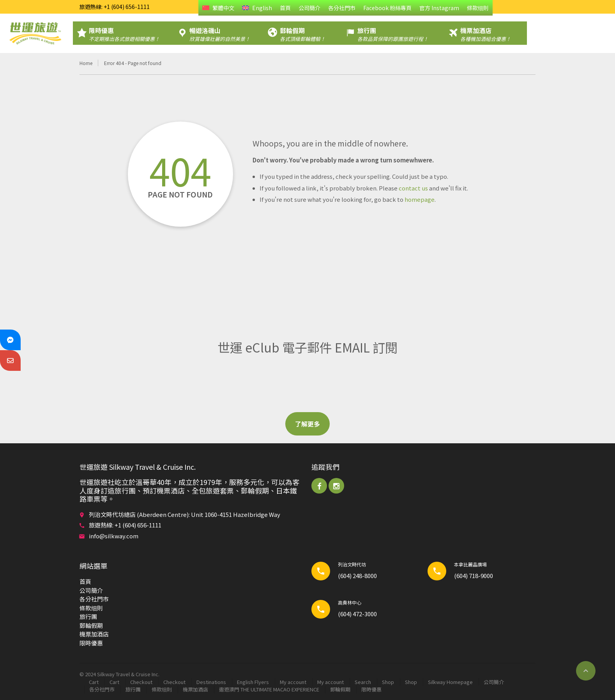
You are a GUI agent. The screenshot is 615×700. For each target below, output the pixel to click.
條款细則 (478, 8)
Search (363, 682)
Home (86, 63)
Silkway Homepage (450, 682)
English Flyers (253, 682)
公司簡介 (309, 8)
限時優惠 (91, 643)
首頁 (285, 8)
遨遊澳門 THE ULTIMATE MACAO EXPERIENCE (269, 689)
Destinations (211, 682)
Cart (94, 682)
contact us (413, 188)
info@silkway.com (114, 536)
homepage (420, 199)
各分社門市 (342, 8)
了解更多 (307, 424)
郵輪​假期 (91, 625)
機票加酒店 (94, 634)
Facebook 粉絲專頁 (387, 8)
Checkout (141, 682)
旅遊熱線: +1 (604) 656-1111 (115, 7)
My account (293, 682)
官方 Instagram (439, 8)
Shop (388, 682)
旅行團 (88, 616)
